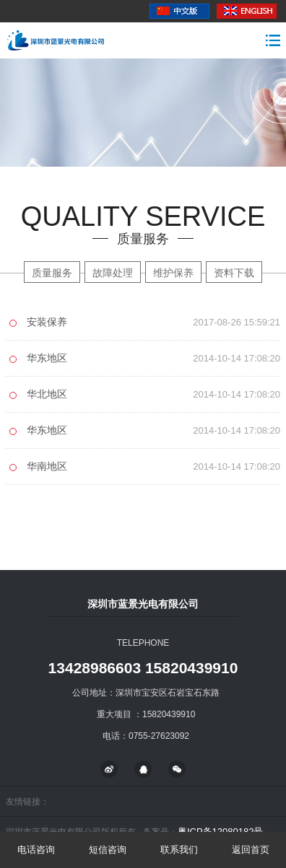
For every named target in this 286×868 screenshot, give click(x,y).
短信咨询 (108, 850)
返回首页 (251, 850)
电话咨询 (36, 850)
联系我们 (179, 850)
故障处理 (113, 273)
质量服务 (52, 273)
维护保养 (173, 273)
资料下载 (234, 273)
